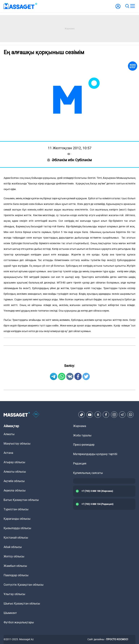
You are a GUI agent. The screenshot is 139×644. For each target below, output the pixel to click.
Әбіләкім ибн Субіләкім (69, 160)
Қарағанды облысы (17, 519)
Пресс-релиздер (84, 445)
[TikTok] (82, 415)
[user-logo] (118, 8)
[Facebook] (106, 415)
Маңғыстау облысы (17, 444)
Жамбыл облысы (15, 566)
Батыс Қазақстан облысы (21, 500)
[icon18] (36, 415)
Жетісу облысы (14, 556)
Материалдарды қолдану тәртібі (95, 454)
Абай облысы (13, 547)
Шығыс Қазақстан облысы (22, 604)
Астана (8, 453)
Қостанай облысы (16, 538)
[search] (127, 6)
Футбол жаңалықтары (19, 622)
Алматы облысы (15, 472)
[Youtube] (90, 415)
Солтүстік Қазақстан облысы (24, 585)
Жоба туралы (82, 435)
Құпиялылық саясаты (88, 473)
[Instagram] (114, 415)
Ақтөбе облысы (14, 481)
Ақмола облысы (15, 490)
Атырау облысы (14, 462)
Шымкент (10, 613)
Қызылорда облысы (17, 528)
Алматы (9, 434)
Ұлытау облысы (14, 594)
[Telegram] (122, 415)
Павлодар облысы (16, 575)
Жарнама (80, 426)
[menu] (132, 6)
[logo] (20, 6)
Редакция (80, 463)
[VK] (98, 415)
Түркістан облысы (16, 509)
